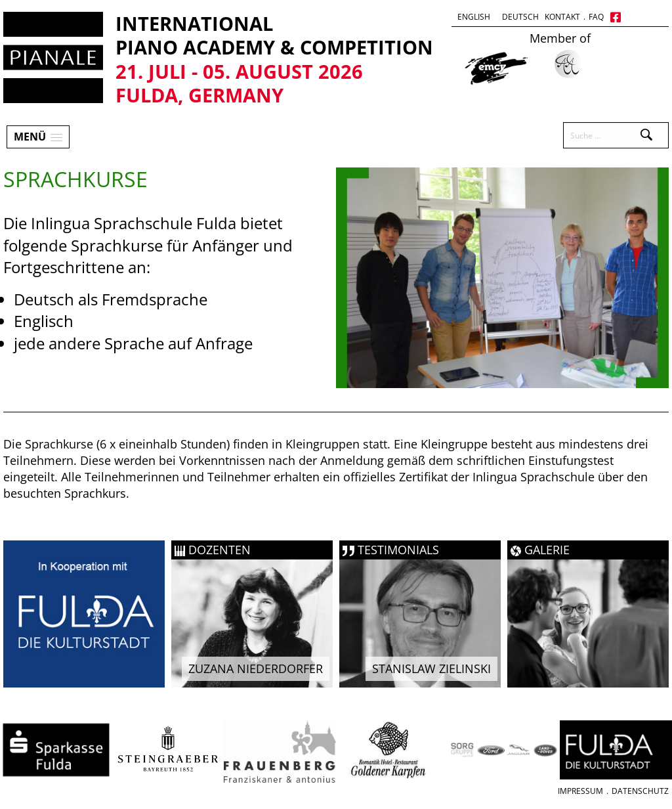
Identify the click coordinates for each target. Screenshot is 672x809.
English (474, 17)
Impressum (580, 791)
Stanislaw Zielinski (431, 668)
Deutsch (520, 17)
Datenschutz (640, 791)
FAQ (596, 17)
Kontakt (562, 17)
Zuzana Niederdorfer (256, 668)
